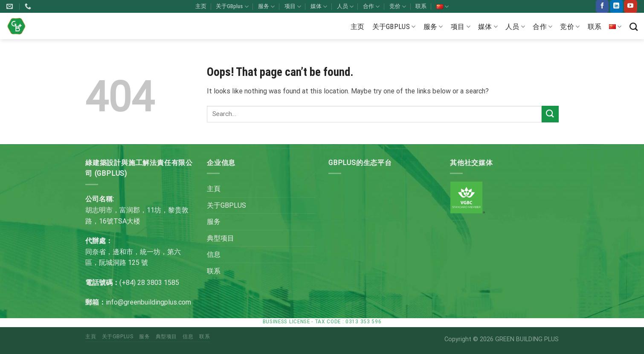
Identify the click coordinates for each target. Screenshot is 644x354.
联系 (421, 6)
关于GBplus (232, 7)
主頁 (214, 189)
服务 (266, 7)
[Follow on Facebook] (602, 6)
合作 (371, 7)
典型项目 (220, 238)
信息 (214, 254)
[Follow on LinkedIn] (616, 6)
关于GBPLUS (226, 205)
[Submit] (550, 114)
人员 (345, 7)
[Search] (634, 27)
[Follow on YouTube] (630, 6)
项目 (293, 7)
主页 (201, 6)
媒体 (319, 7)
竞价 (398, 7)
